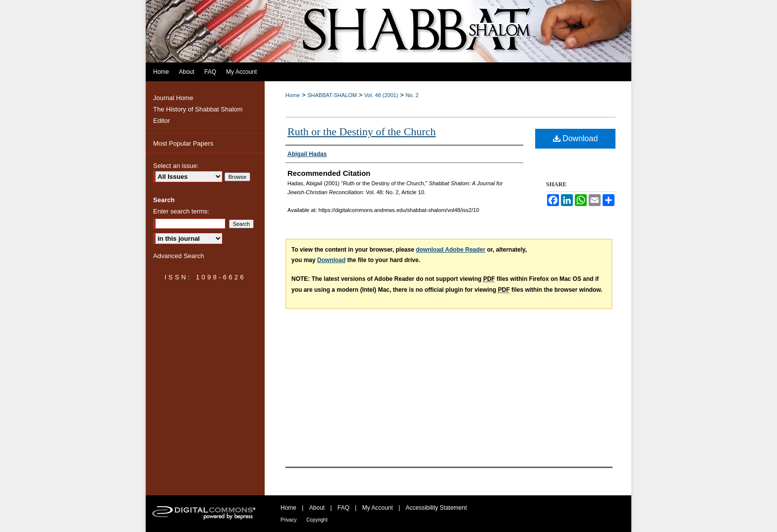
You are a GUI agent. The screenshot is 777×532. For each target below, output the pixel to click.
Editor (162, 121)
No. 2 (412, 95)
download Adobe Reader (450, 250)
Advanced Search (179, 256)
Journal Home (173, 98)
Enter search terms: (181, 211)
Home (293, 95)
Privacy (289, 520)
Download (576, 138)
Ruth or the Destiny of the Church (361, 132)
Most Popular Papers (183, 143)
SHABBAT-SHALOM (332, 95)
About (317, 508)
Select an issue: (176, 166)
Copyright (317, 520)
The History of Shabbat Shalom (198, 109)
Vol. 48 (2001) (381, 95)
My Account (378, 508)
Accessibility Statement (436, 508)
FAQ (343, 508)
